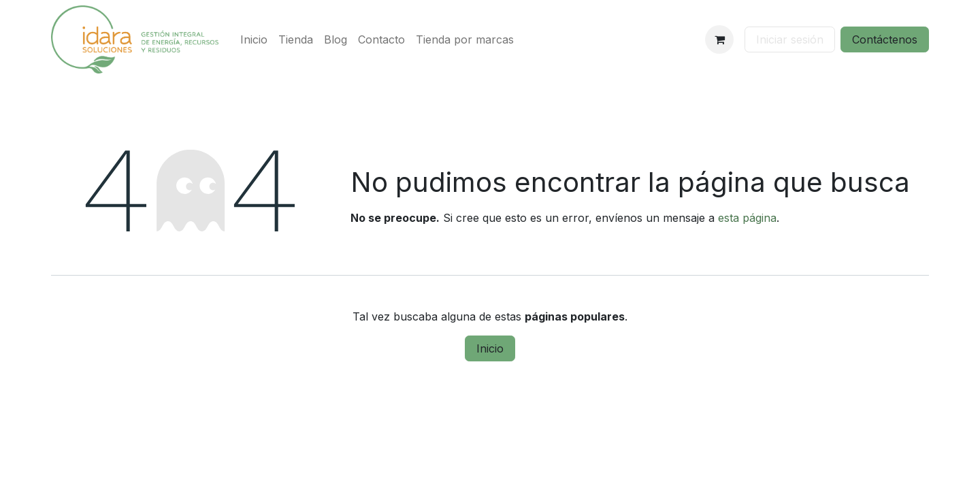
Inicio (490, 348)
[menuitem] (254, 39)
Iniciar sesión (790, 39)
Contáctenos (885, 39)
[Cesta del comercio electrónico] (719, 39)
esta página (747, 218)
